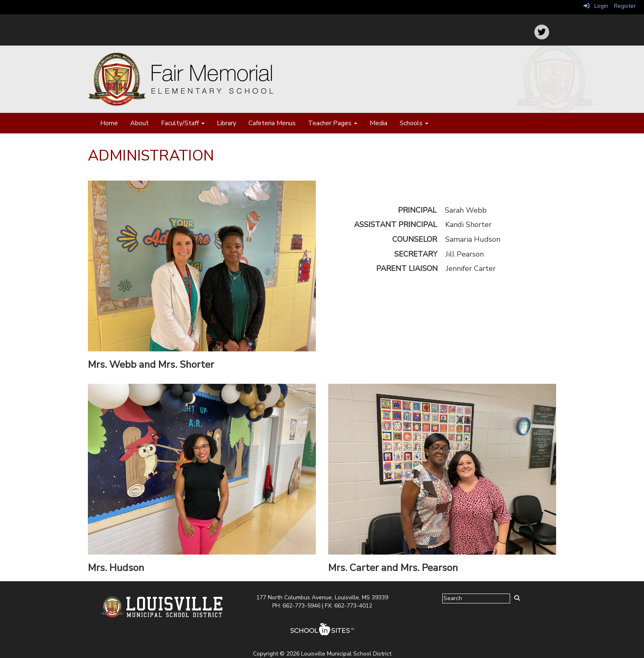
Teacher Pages (333, 123)
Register (625, 6)
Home (109, 123)
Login (596, 6)
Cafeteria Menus (272, 123)
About (139, 123)
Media (378, 123)
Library (227, 123)
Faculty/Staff (183, 123)
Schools (414, 123)
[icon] (542, 32)
